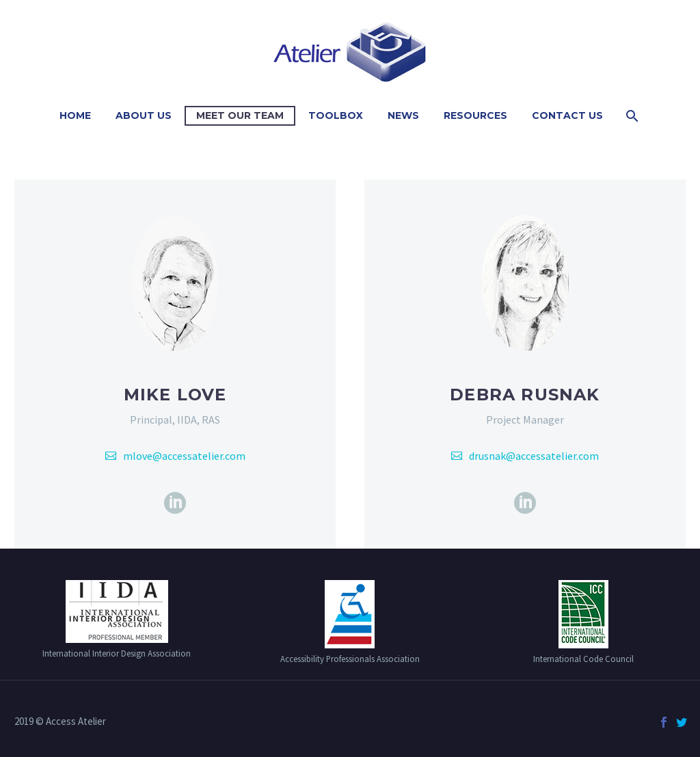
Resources (475, 115)
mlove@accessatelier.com (184, 456)
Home (75, 115)
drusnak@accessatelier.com (534, 456)
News (403, 115)
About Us (144, 115)
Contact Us (567, 115)
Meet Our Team (240, 115)
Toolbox (336, 115)
